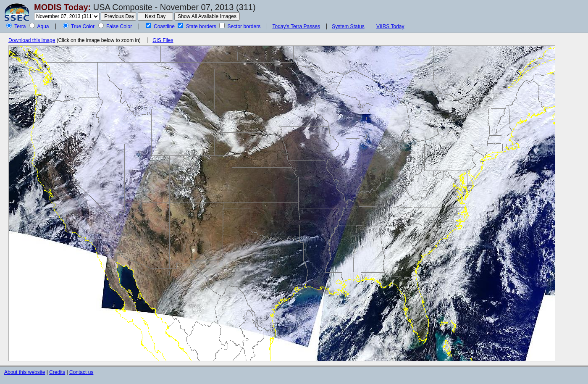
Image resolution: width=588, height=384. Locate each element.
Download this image (32, 40)
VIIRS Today (390, 26)
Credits (57, 372)
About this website (25, 372)
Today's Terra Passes (296, 26)
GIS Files (163, 40)
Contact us (81, 372)
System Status (348, 26)
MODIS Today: (62, 7)
